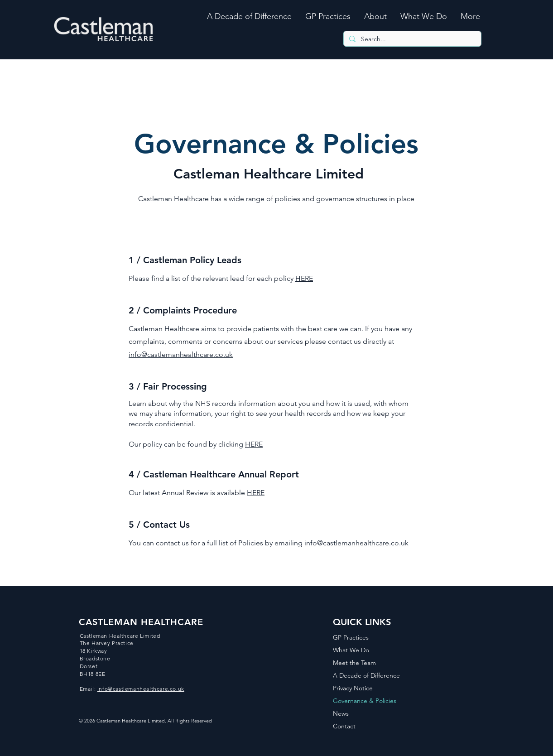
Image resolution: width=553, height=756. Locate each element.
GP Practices (351, 637)
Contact (344, 726)
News (341, 713)
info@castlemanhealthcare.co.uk (181, 354)
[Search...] (411, 39)
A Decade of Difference (366, 675)
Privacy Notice (353, 688)
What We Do (351, 650)
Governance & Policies (365, 701)
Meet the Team (354, 663)
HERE (304, 278)
